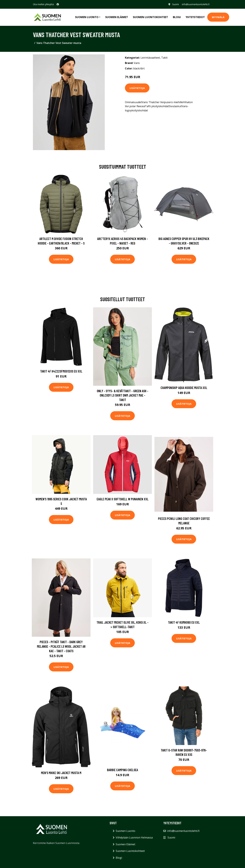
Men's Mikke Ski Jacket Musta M (61, 773)
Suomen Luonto (125, 831)
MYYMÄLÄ (218, 17)
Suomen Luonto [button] (87, 17)
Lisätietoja (137, 88)
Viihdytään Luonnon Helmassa (134, 837)
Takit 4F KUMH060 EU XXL (184, 622)
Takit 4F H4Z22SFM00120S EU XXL (61, 371)
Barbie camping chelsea (122, 770)
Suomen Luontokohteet (150, 17)
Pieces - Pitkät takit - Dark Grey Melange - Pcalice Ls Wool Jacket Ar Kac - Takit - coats (61, 646)
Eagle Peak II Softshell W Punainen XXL (123, 499)
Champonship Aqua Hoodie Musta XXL (184, 388)
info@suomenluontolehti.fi (196, 4)
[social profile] (58, 4)
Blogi (177, 17)
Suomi (175, 4)
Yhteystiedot (195, 17)
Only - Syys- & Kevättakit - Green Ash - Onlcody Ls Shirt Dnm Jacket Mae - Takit (123, 395)
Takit (164, 58)
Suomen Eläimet (117, 17)
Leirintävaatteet (150, 58)
